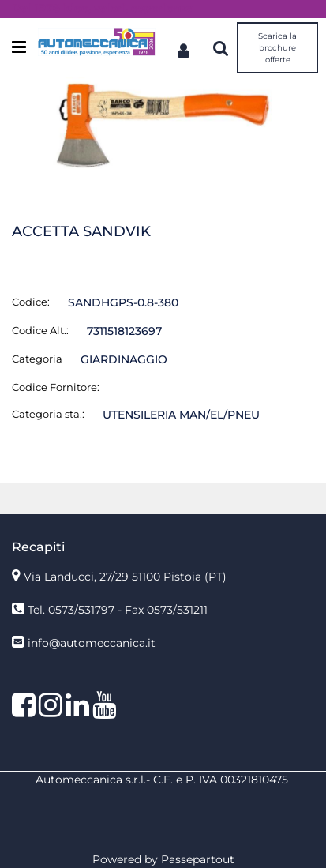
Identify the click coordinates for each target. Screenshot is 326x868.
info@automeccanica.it (92, 643)
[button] (163, 126)
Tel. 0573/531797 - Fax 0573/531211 (118, 610)
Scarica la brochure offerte (277, 48)
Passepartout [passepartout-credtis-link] (198, 859)
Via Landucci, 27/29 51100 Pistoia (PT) (125, 577)
